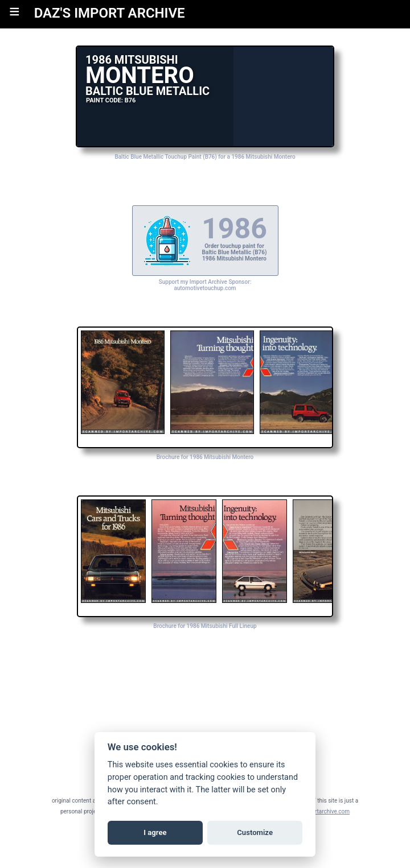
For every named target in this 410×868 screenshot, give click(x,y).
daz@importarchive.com (319, 811)
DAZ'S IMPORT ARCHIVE (110, 13)
